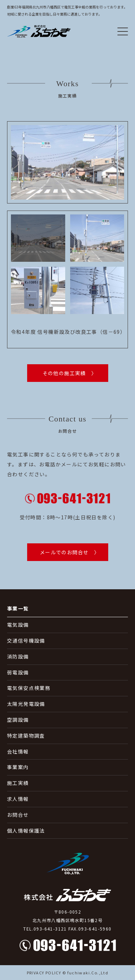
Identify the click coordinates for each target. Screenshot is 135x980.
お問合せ (18, 815)
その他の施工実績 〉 (70, 373)
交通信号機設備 (26, 640)
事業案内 (18, 767)
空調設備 (18, 720)
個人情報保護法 (26, 831)
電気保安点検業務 (29, 688)
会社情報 (18, 751)
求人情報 (18, 799)
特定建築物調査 (26, 736)
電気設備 (18, 625)
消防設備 (18, 656)
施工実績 (18, 783)
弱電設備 (18, 672)
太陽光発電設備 (26, 704)
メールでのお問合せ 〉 (70, 552)
